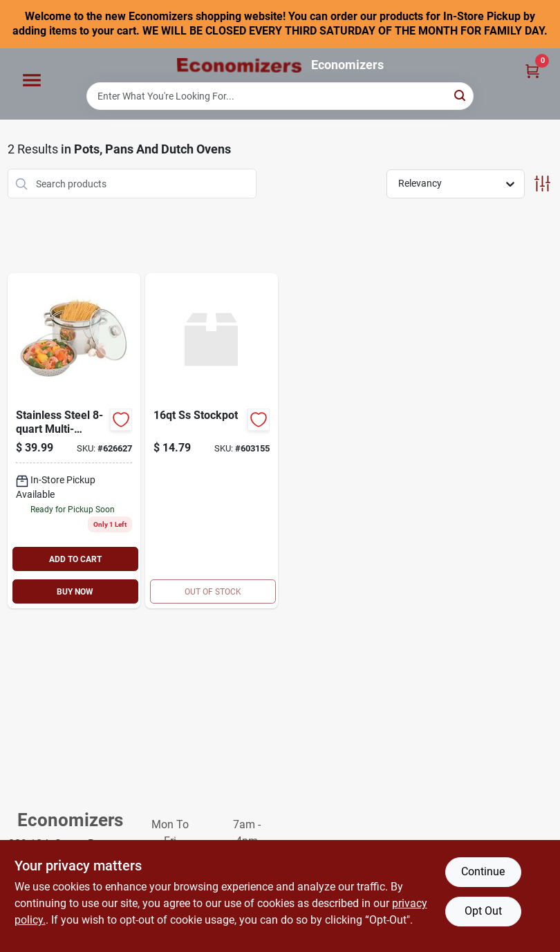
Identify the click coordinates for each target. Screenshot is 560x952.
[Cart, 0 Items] (532, 71)
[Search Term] (280, 96)
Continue (483, 871)
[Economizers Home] (239, 65)
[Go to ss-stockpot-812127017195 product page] (212, 441)
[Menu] (32, 80)
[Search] (461, 95)
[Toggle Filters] (542, 184)
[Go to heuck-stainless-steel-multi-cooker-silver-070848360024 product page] (74, 441)
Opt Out (483, 911)
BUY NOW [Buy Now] (75, 592)
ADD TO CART (75, 559)
